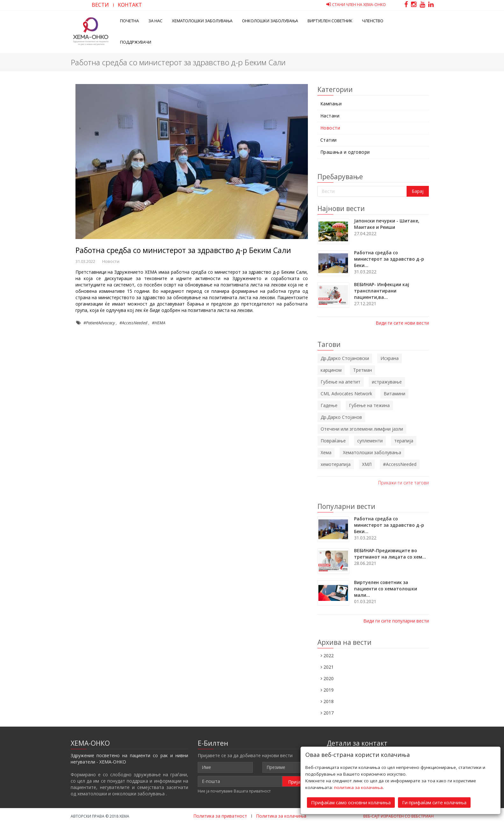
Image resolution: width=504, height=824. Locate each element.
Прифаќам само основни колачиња (351, 802)
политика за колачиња (358, 787)
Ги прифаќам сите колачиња (434, 802)
